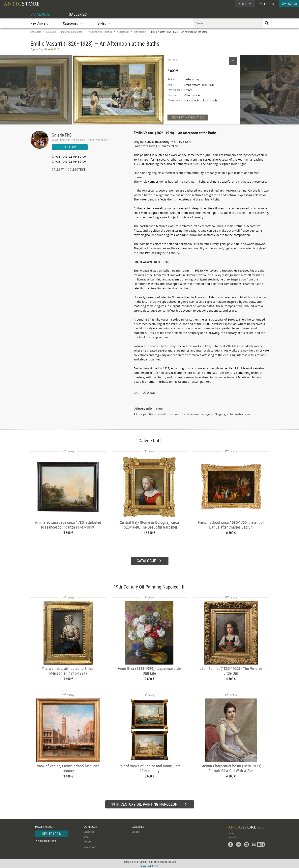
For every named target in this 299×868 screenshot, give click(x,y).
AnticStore (36, 32)
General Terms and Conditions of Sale (158, 861)
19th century (140, 32)
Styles (87, 836)
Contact (232, 836)
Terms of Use (129, 861)
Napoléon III (123, 32)
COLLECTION (76, 170)
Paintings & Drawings (72, 32)
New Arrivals (39, 23)
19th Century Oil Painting (100, 32)
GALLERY (58, 170)
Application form (47, 840)
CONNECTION (289, 3)
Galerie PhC (62, 135)
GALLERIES (78, 14)
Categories (89, 831)
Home (231, 832)
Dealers (135, 831)
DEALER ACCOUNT (45, 826)
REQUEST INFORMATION (188, 117)
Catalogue (51, 32)
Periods (87, 841)
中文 (272, 3)
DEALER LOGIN (52, 833)
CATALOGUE (40, 14)
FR (261, 3)
